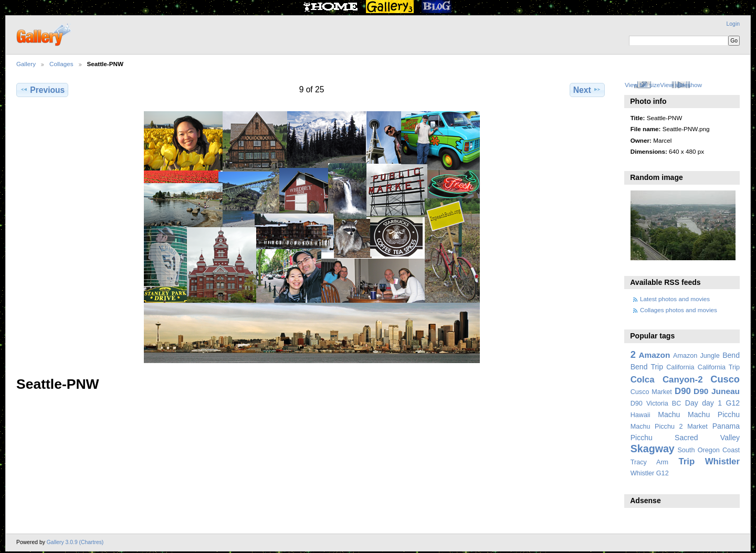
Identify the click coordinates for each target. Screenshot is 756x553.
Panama (726, 426)
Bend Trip (647, 367)
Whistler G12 (650, 473)
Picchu (642, 438)
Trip (686, 461)
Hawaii (640, 415)
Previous (42, 90)
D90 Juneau (717, 391)
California (680, 367)
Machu (669, 414)
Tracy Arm (649, 462)
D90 (683, 391)
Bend (731, 355)
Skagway (653, 449)
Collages (61, 64)
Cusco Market (651, 392)
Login (733, 24)
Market (697, 427)
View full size (642, 85)
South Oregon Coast (708, 450)
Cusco (725, 379)
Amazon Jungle (696, 356)
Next (587, 90)
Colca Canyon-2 (667, 380)
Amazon (654, 355)
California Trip (719, 367)
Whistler (722, 461)
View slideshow (681, 85)
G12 (733, 403)
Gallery (26, 64)
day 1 (712, 403)
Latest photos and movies (675, 299)
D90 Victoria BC (656, 403)
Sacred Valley (707, 438)
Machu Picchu (714, 414)
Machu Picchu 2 (657, 427)
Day (692, 403)
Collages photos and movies (679, 310)
